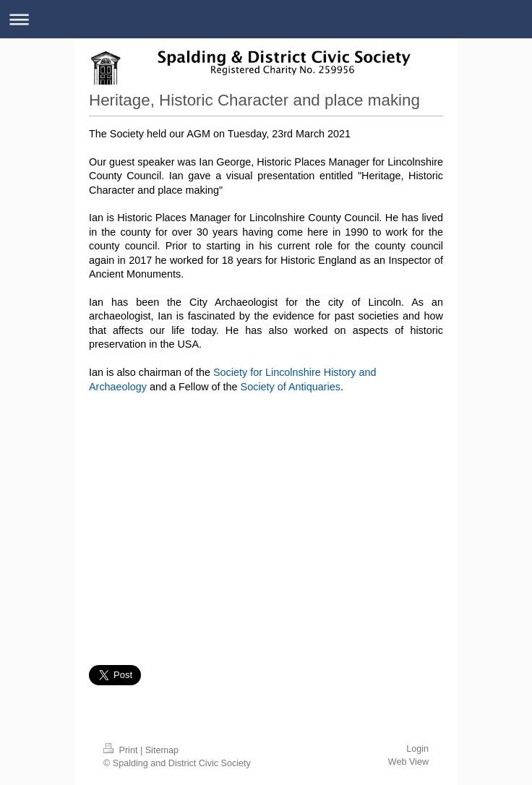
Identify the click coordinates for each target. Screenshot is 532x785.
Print (122, 750)
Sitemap (162, 750)
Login (417, 749)
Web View (408, 762)
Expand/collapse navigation (266, 19)
